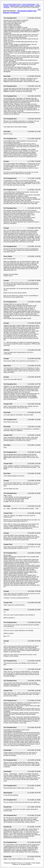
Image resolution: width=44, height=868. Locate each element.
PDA (39, 10)
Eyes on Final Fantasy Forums (12, 4)
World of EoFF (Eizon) (28, 6)
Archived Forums (15, 6)
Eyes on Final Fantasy (29, 4)
